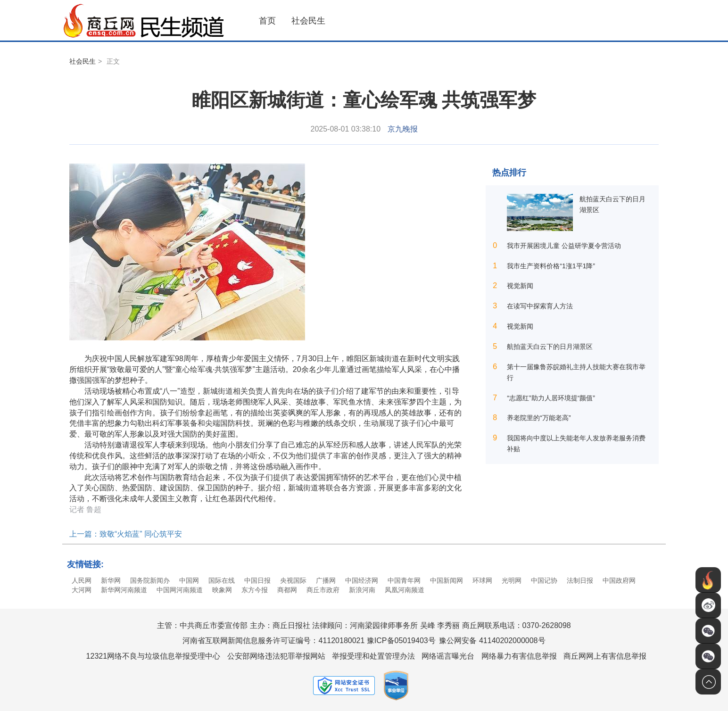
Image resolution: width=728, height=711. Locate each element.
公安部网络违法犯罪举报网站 (276, 656)
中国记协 (544, 580)
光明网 (512, 580)
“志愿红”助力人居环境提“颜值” (551, 398)
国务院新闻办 (150, 580)
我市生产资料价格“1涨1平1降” (551, 266)
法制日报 (580, 580)
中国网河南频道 (180, 590)
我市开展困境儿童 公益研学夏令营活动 (564, 246)
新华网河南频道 (124, 590)
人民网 (82, 580)
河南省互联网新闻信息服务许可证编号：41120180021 (273, 641)
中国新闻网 (447, 580)
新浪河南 (362, 590)
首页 (267, 21)
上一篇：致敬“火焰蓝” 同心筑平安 (126, 534)
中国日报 (257, 580)
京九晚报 (403, 129)
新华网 (111, 580)
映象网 (222, 590)
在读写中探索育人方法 (540, 306)
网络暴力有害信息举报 (519, 656)
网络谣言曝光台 (448, 656)
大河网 (82, 590)
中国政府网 (619, 580)
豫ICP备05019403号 (401, 641)
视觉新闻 (520, 286)
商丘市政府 (323, 590)
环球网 (482, 580)
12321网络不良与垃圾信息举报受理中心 (153, 656)
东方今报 (255, 590)
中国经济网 (362, 580)
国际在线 (222, 580)
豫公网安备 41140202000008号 (492, 641)
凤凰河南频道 (405, 590)
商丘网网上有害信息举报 (605, 656)
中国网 (189, 580)
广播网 (326, 580)
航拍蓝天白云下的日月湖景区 (550, 347)
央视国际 (293, 580)
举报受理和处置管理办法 (373, 656)
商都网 (287, 590)
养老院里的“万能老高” (539, 418)
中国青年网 (404, 580)
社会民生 (308, 21)
